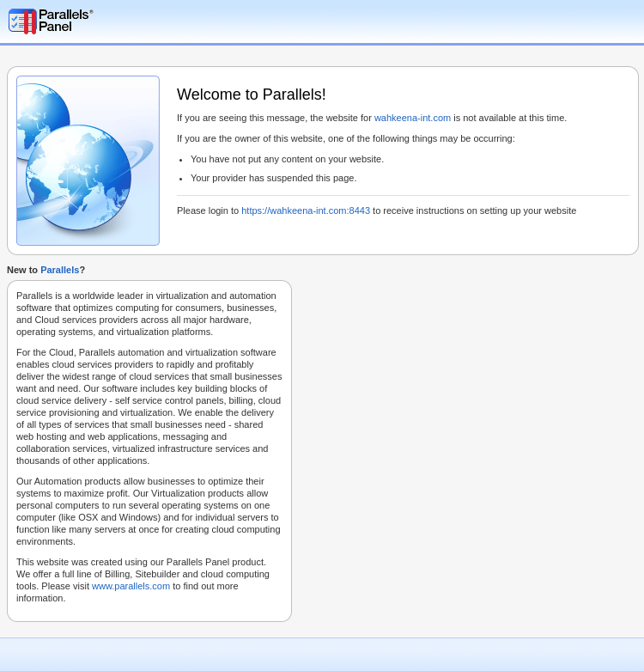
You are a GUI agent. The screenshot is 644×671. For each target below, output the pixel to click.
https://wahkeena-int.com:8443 (306, 210)
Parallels (60, 270)
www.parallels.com (131, 586)
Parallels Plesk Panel (99, 21)
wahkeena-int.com (413, 118)
